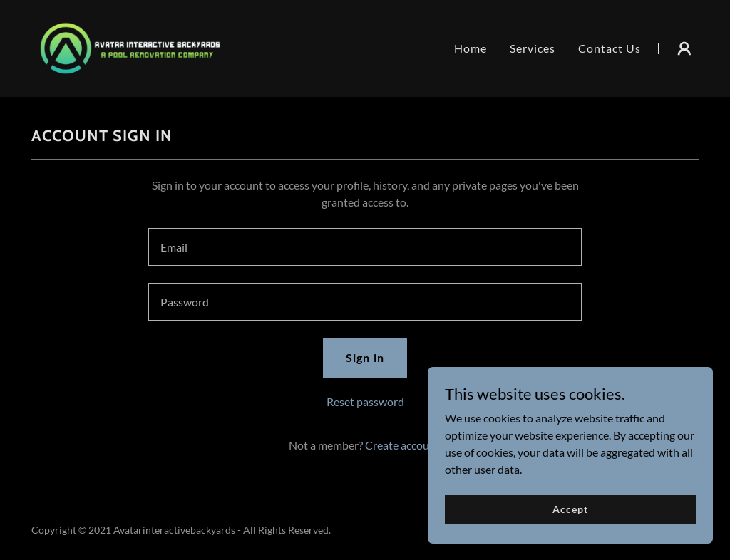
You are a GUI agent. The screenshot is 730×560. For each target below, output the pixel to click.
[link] (130, 47)
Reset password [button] (365, 401)
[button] (684, 48)
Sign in (365, 357)
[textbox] (365, 247)
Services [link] (533, 48)
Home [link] (471, 48)
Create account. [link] (403, 445)
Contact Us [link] (610, 48)
